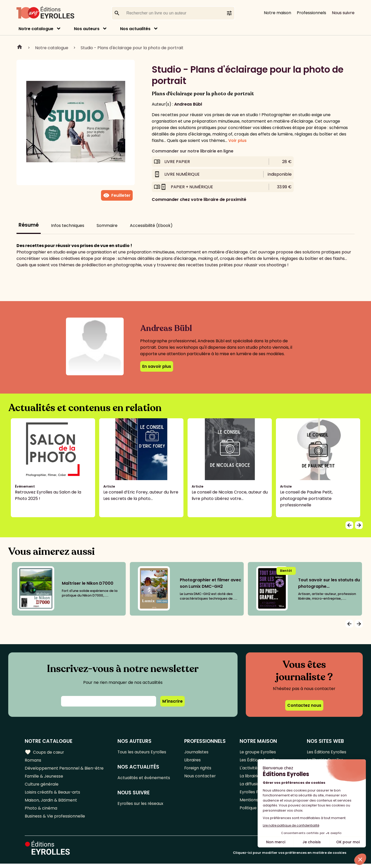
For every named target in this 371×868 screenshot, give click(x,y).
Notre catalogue (36, 29)
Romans (33, 761)
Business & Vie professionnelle (55, 820)
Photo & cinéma (41, 812)
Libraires (193, 761)
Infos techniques (68, 225)
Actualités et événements (144, 778)
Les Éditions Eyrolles (326, 752)
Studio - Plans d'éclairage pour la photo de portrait (132, 48)
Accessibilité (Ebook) (151, 225)
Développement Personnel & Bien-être (65, 769)
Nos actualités (135, 29)
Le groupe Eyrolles (258, 752)
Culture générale (42, 786)
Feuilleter (117, 195)
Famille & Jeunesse (44, 778)
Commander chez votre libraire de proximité (199, 199)
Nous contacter (200, 778)
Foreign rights (198, 769)
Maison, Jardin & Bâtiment (51, 803)
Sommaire (107, 225)
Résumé (29, 225)
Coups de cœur (44, 752)
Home (20, 48)
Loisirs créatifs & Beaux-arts (53, 795)
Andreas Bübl (188, 104)
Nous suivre (343, 13)
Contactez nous (304, 705)
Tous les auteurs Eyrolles (143, 752)
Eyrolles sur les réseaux (141, 805)
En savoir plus (157, 366)
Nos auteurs (87, 29)
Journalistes (197, 752)
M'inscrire (172, 701)
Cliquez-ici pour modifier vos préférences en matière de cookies (290, 857)
